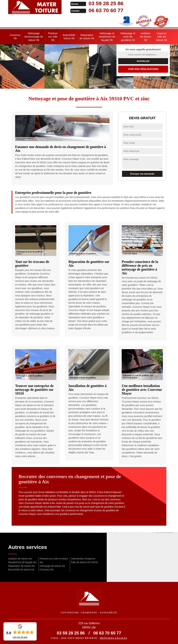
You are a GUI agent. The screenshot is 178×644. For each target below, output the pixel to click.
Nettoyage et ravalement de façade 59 (107, 37)
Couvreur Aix (47, 570)
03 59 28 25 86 (104, 3)
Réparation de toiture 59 (87, 37)
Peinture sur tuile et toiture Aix (54, 560)
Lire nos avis (20, 637)
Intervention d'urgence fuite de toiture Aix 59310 (85, 560)
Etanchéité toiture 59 (69, 37)
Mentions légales (114, 638)
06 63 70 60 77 (104, 10)
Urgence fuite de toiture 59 (162, 37)
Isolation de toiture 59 (146, 37)
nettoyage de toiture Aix (52, 566)
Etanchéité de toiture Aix (21, 570)
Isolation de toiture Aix (20, 559)
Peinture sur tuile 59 (53, 37)
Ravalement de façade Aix (22, 562)
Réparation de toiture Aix (21, 566)
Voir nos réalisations (143, 69)
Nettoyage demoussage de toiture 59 (34, 37)
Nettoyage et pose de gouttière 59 (128, 37)
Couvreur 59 (15, 37)
